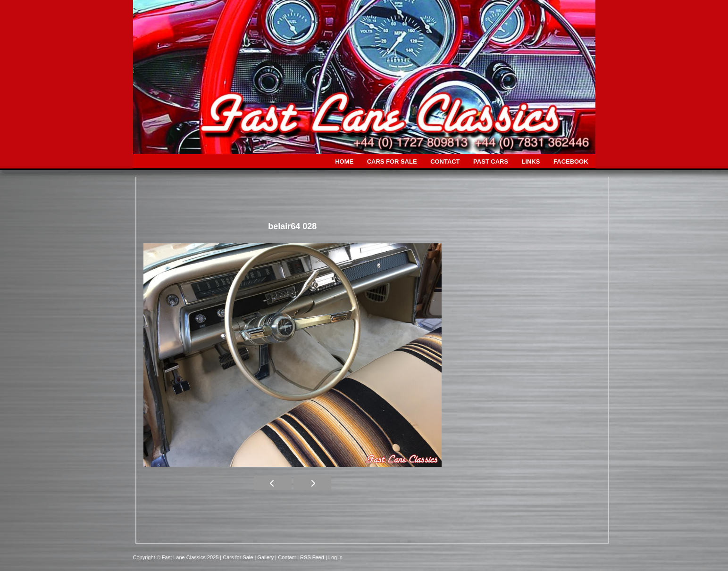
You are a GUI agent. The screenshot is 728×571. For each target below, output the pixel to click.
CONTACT (445, 161)
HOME (344, 161)
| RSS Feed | (313, 557)
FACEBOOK (571, 161)
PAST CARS (491, 161)
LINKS (531, 161)
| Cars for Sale (237, 557)
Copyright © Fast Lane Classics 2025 (177, 557)
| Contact (286, 557)
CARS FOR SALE (392, 161)
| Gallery (265, 557)
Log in (335, 557)
